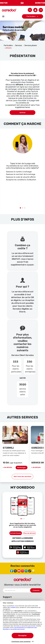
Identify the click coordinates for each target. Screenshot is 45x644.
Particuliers (33, 16)
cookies (13, 607)
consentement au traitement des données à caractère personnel (20, 628)
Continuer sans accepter (21, 641)
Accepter (23, 636)
